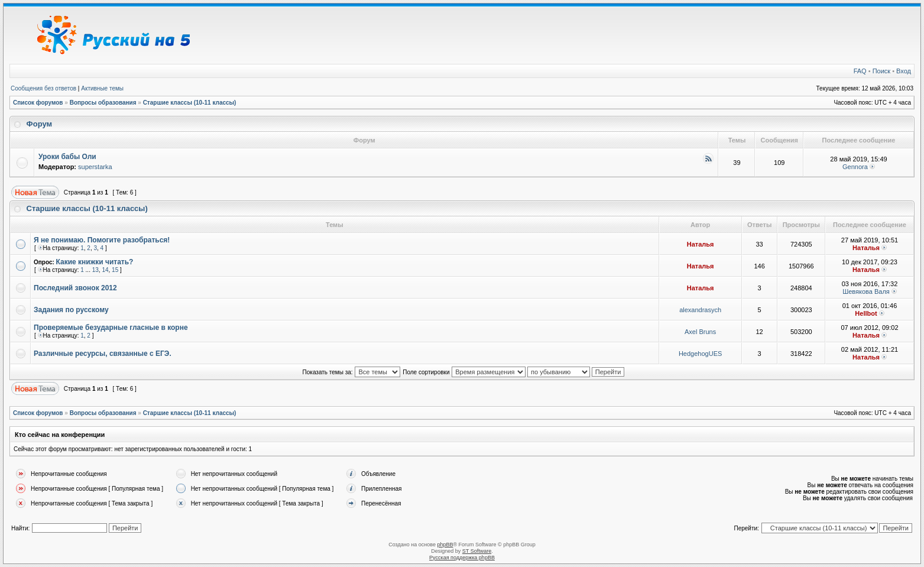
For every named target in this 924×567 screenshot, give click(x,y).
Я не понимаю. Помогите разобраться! (102, 240)
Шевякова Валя (866, 291)
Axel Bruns (700, 332)
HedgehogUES (700, 354)
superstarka (95, 167)
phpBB (445, 545)
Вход (904, 71)
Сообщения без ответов (43, 88)
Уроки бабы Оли (67, 157)
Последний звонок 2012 (75, 288)
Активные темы (102, 88)
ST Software (477, 551)
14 (105, 270)
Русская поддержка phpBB (462, 558)
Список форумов (38, 103)
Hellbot (866, 313)
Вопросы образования (103, 103)
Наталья (701, 244)
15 (115, 270)
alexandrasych (700, 310)
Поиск (881, 71)
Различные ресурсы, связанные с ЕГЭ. (103, 354)
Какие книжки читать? (95, 262)
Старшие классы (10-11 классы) (190, 103)
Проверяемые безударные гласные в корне (111, 328)
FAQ (860, 71)
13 (95, 270)
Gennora (855, 167)
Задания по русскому (71, 310)
